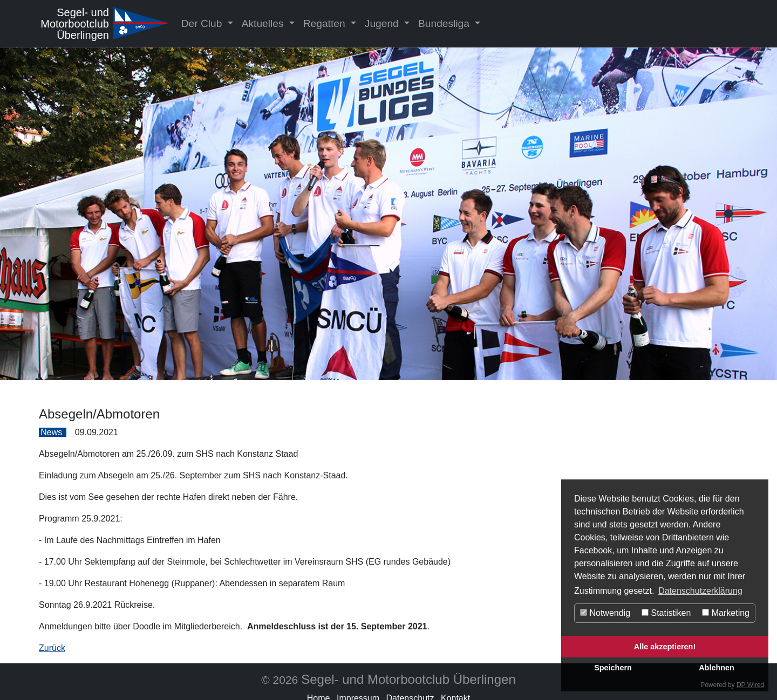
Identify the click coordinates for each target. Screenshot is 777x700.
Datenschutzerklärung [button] (700, 591)
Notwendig (605, 613)
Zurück (52, 648)
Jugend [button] (383, 23)
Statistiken (666, 613)
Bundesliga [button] (445, 23)
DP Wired (750, 685)
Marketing (726, 613)
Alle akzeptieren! (665, 647)
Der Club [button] (203, 23)
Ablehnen (717, 668)
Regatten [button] (326, 23)
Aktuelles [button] (264, 23)
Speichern (613, 668)
